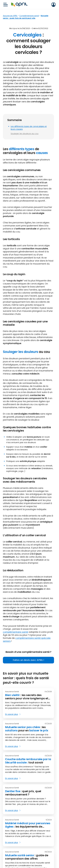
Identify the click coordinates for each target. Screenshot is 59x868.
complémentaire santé (16, 632)
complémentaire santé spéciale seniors (27, 640)
